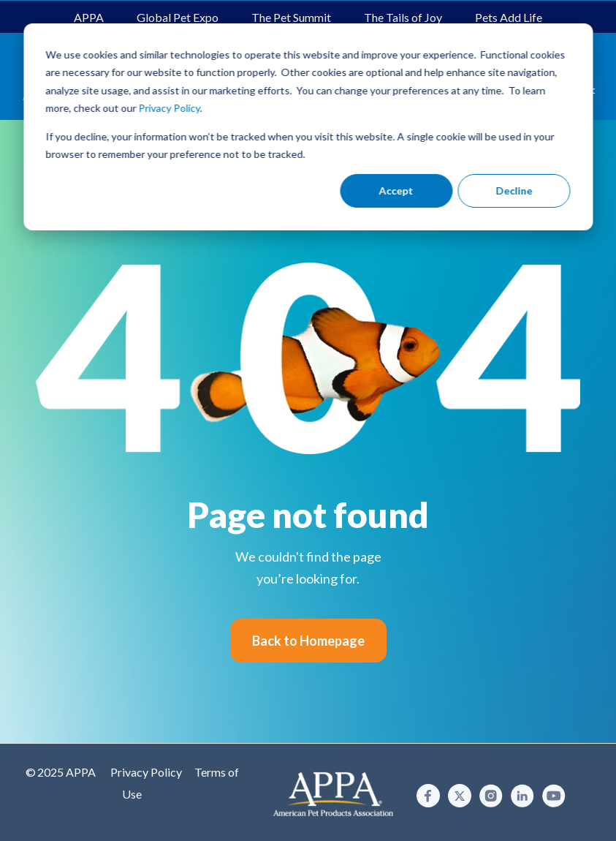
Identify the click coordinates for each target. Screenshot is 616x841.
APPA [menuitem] (89, 17)
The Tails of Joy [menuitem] (403, 17)
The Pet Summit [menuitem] (291, 17)
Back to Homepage (308, 641)
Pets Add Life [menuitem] (509, 17)
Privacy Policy (146, 772)
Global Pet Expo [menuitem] (178, 17)
